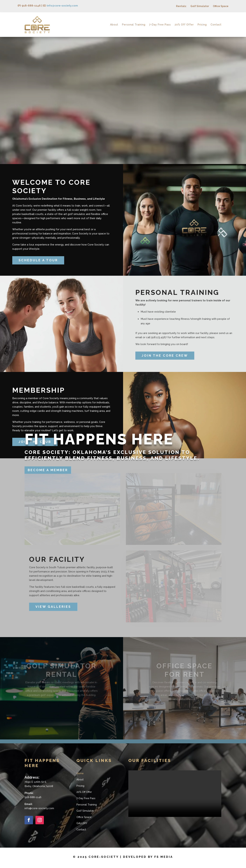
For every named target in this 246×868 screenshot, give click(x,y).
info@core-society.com (62, 6)
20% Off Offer (184, 25)
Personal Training (134, 25)
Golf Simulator (200, 6)
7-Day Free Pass (160, 25)
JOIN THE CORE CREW (165, 356)
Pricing (202, 25)
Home (80, 773)
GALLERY (82, 823)
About (114, 25)
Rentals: (181, 6)
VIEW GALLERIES (53, 607)
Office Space (221, 6)
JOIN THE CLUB (35, 442)
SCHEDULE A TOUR (38, 260)
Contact (216, 25)
